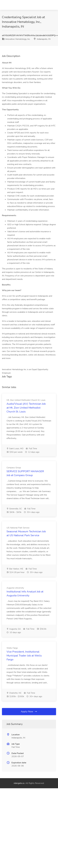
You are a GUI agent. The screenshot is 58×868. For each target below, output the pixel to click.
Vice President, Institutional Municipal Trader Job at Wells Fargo (24, 656)
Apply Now (29, 712)
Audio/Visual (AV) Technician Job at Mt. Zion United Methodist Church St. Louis (26, 408)
